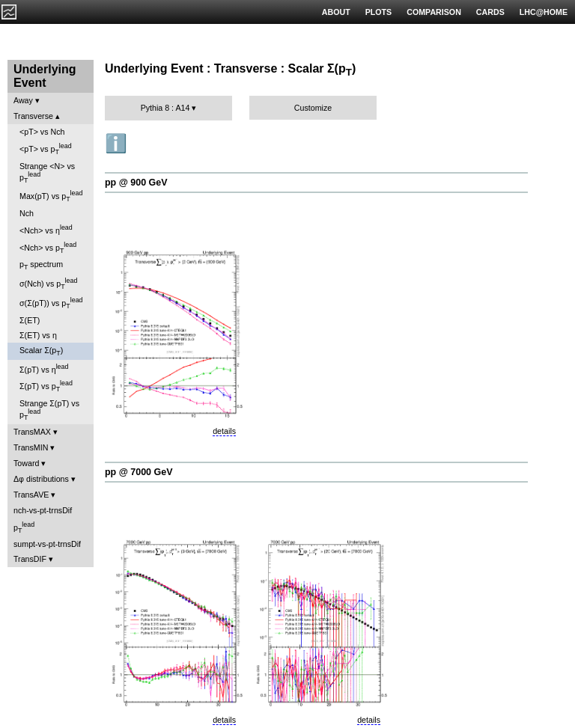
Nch (27, 213)
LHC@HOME (544, 12)
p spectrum (41, 265)
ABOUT (336, 12)
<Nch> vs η (46, 229)
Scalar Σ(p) (41, 351)
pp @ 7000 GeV (139, 472)
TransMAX (32, 432)
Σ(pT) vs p (46, 386)
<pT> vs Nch (42, 132)
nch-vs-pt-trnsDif (43, 510)
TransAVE (31, 495)
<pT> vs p (46, 149)
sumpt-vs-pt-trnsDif (47, 544)
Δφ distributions (41, 479)
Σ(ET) (30, 320)
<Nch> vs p (48, 248)
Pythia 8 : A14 (165, 108)
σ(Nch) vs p (48, 284)
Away (23, 100)
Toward (26, 463)
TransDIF (30, 559)
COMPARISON (434, 12)
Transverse (33, 116)
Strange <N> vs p (47, 173)
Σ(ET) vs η (38, 335)
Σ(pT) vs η (44, 368)
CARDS (490, 12)
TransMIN (31, 447)
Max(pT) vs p (51, 196)
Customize (313, 108)
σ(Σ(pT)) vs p (51, 303)
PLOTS (379, 12)
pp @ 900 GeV (136, 183)
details (224, 431)
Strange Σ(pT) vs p (49, 410)
